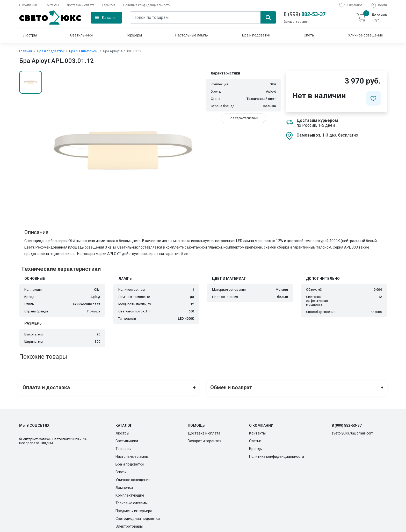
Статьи (255, 439)
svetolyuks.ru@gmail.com (353, 431)
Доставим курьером (317, 120)
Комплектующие (130, 493)
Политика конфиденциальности (147, 5)
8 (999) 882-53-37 (347, 423)
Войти (379, 5)
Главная (26, 51)
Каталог (109, 18)
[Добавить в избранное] (373, 98)
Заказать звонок (296, 22)
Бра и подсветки (256, 35)
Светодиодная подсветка (138, 516)
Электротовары (129, 524)
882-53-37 (305, 14)
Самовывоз (308, 135)
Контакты (52, 5)
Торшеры (134, 35)
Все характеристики (243, 118)
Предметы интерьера (134, 508)
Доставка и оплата (81, 5)
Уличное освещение (365, 35)
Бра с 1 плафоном (83, 51)
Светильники (81, 35)
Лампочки (124, 485)
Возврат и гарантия (205, 439)
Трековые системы (132, 501)
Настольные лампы (192, 35)
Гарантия (109, 5)
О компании (28, 5)
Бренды (256, 446)
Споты (309, 35)
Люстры (30, 35)
